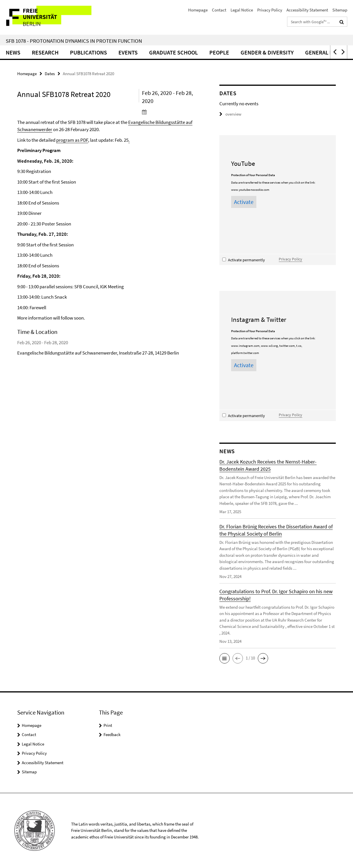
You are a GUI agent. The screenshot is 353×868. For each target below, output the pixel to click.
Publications (88, 52)
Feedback (112, 734)
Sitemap (340, 10)
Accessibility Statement (307, 10)
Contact (219, 10)
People (219, 52)
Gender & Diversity (267, 52)
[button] (334, 52)
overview (230, 114)
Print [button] (108, 725)
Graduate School (173, 52)
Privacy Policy (270, 10)
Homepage (198, 10)
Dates (50, 74)
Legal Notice (242, 10)
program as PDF (72, 140)
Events (128, 52)
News (13, 52)
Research (45, 52)
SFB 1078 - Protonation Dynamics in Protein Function (74, 41)
